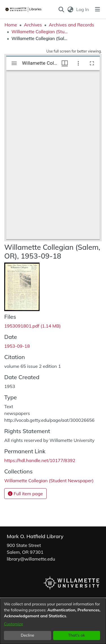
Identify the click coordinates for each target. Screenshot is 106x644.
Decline (28, 635)
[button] (61, 9)
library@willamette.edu (31, 559)
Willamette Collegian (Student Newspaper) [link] (40, 32)
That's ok (77, 635)
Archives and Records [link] (72, 25)
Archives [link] (33, 25)
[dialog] (53, 621)
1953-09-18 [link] (17, 346)
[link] (33, 326)
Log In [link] (83, 9)
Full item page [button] (25, 494)
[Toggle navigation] (98, 9)
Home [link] (11, 25)
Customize (14, 624)
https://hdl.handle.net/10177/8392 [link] (40, 460)
